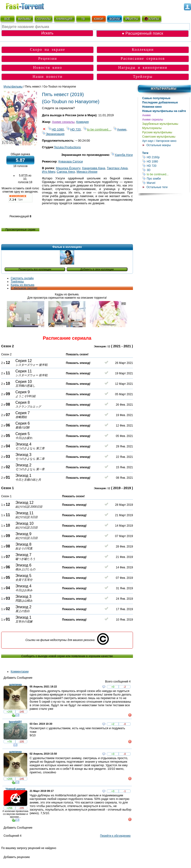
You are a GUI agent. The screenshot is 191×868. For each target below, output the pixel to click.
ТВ (83, 19)
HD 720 (166, 166)
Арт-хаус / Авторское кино (159, 141)
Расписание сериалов (143, 58)
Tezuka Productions (67, 147)
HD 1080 (166, 161)
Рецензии (48, 58)
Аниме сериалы (153, 120)
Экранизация (53, 134)
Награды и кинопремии (143, 67)
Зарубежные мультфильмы (160, 124)
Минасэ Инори (87, 172)
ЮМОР (99, 19)
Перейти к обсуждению (115, 836)
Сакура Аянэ (66, 172)
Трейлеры (143, 77)
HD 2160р (166, 157)
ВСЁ (7, 19)
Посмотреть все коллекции (35, 269)
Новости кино (48, 67)
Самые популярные (156, 98)
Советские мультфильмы (159, 137)
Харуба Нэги (122, 155)
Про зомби (166, 179)
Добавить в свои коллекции (97, 269)
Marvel (166, 183)
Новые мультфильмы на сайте (164, 111)
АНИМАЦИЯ (64, 19)
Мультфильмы (164, 89)
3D (166, 170)
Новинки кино (152, 107)
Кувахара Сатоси (70, 161)
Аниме (146, 115)
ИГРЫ (132, 19)
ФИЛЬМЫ (24, 19)
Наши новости (48, 77)
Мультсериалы (152, 128)
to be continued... (166, 174)
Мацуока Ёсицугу (68, 168)
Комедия (83, 122)
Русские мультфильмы (157, 132)
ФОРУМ (114, 19)
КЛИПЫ (151, 19)
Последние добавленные (160, 102)
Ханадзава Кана (93, 168)
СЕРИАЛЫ (44, 19)
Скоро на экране (48, 49)
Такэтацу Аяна (117, 168)
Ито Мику (48, 172)
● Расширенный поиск (142, 33)
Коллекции (143, 49)
